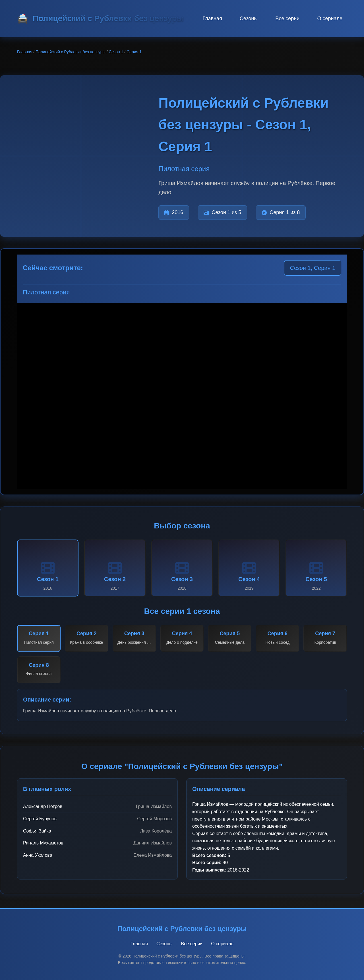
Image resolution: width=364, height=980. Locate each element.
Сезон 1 (116, 52)
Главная (212, 19)
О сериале (330, 19)
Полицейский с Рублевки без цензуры (71, 52)
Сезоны (249, 19)
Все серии (287, 19)
